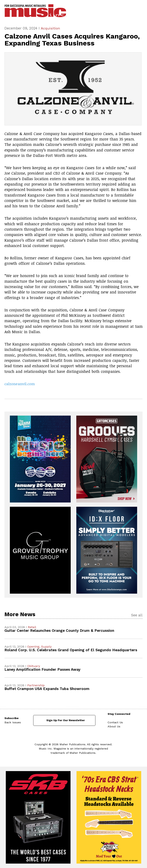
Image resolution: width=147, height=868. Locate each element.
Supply (46, 647)
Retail (32, 627)
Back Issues (13, 722)
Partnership (36, 685)
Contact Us (115, 722)
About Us (114, 726)
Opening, (34, 647)
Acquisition (50, 28)
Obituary (34, 666)
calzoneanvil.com (20, 384)
